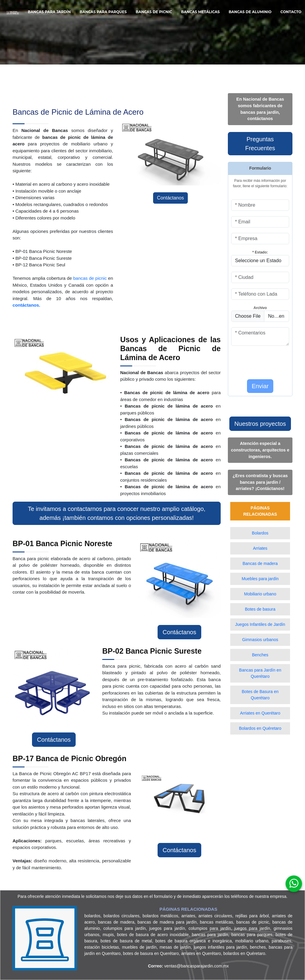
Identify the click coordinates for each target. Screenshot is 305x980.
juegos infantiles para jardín (220, 947)
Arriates (260, 548)
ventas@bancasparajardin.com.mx (188, 966)
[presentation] (266, 360)
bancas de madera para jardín (167, 922)
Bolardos (260, 533)
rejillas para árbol (252, 916)
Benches (260, 655)
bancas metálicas (217, 922)
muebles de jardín (139, 947)
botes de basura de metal (126, 941)
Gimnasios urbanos (260, 640)
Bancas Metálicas (200, 12)
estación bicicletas (102, 947)
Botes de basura (260, 609)
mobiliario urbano (252, 941)
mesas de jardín (175, 947)
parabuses (282, 941)
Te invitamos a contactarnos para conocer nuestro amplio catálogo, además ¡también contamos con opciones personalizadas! (117, 513)
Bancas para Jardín (49, 12)
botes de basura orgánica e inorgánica (193, 941)
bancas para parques (252, 935)
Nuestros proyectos (260, 424)
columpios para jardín (125, 928)
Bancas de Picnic (154, 12)
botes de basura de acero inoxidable (153, 935)
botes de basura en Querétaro (151, 953)
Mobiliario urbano (260, 594)
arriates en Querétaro (201, 953)
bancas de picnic (90, 278)
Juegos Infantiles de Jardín (260, 624)
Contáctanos (170, 198)
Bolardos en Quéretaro (260, 728)
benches (258, 947)
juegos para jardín (167, 928)
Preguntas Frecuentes (260, 144)
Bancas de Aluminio (250, 12)
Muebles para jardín (260, 579)
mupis (108, 935)
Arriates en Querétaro (260, 713)
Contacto (291, 12)
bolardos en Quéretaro (244, 953)
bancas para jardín (210, 935)
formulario (163, 896)
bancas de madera (116, 922)
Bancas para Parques (103, 12)
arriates (188, 916)
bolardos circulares (121, 916)
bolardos (92, 916)
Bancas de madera (260, 563)
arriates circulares (215, 916)
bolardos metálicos (160, 916)
